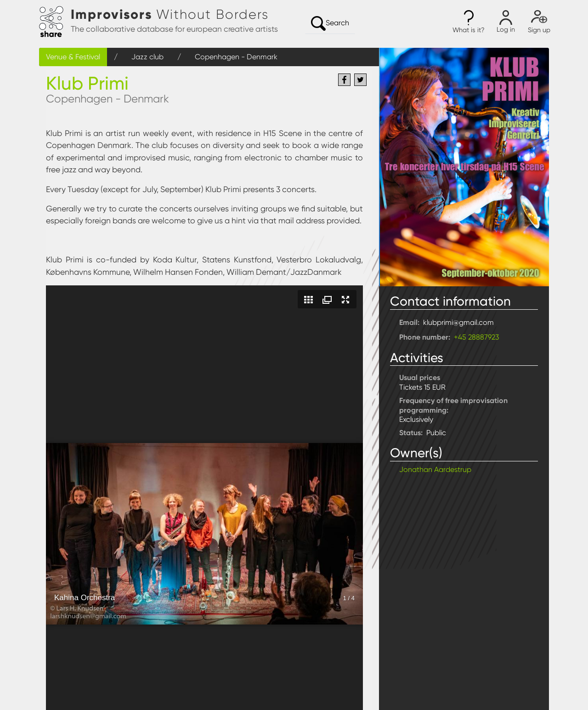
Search (330, 23)
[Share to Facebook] (344, 80)
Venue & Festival (73, 57)
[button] (469, 22)
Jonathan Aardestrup (435, 469)
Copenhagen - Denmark (236, 57)
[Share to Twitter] (360, 80)
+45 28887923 (476, 337)
